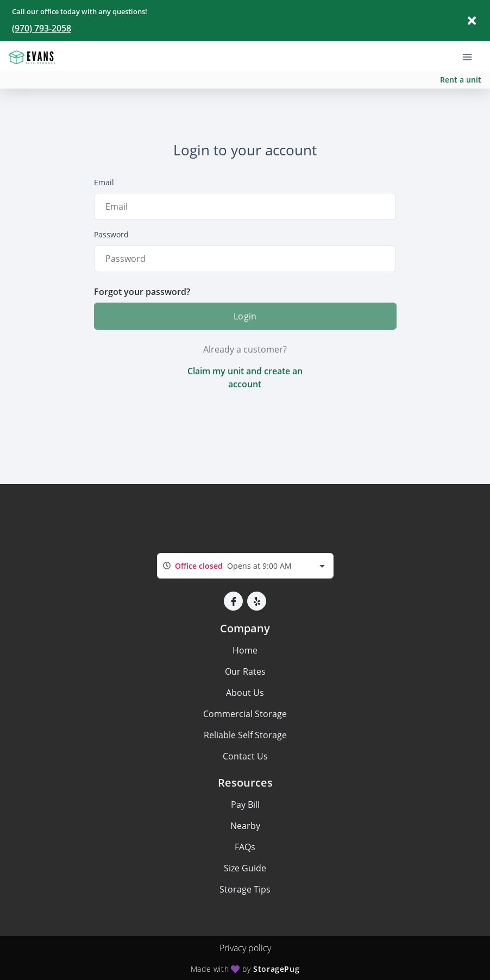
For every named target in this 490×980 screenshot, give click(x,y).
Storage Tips (245, 889)
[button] (233, 601)
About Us (245, 693)
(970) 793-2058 (42, 28)
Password (111, 234)
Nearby (245, 826)
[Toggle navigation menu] (472, 56)
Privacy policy (245, 948)
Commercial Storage (245, 714)
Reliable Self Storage (245, 735)
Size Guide (245, 868)
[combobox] (245, 566)
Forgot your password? (142, 292)
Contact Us (245, 756)
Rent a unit (461, 80)
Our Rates (245, 671)
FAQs (245, 847)
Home (245, 650)
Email (104, 182)
